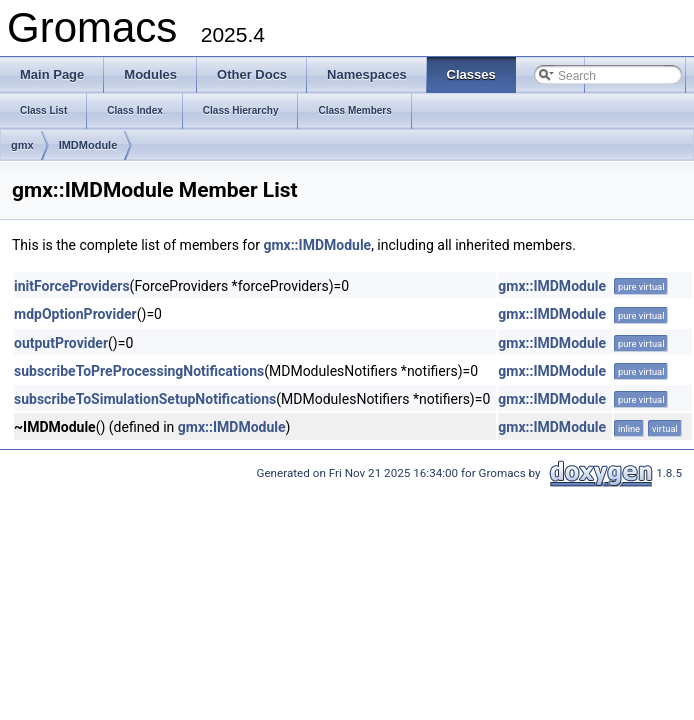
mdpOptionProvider (75, 314)
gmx (22, 145)
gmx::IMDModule (317, 245)
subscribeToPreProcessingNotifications (139, 371)
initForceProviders (72, 286)
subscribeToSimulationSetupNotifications (145, 399)
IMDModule (88, 145)
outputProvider (61, 343)
